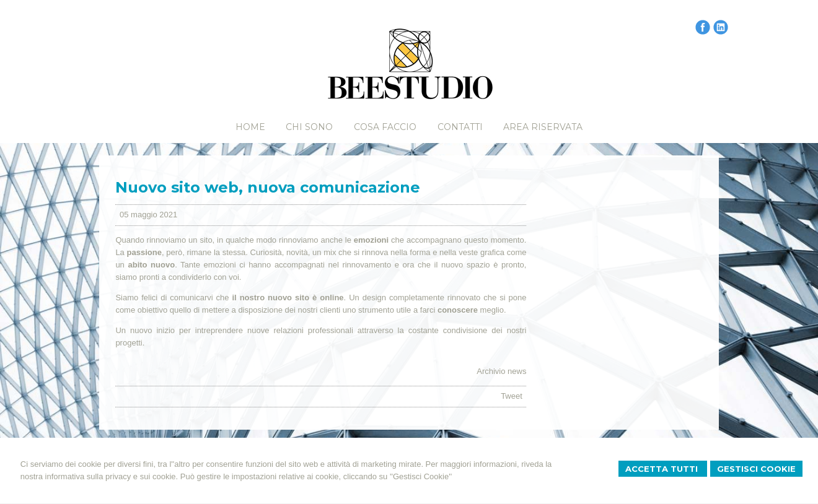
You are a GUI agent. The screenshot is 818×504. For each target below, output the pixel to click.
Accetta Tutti (663, 469)
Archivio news (501, 371)
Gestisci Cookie (756, 469)
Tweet (512, 396)
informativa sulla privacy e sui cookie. (112, 476)
